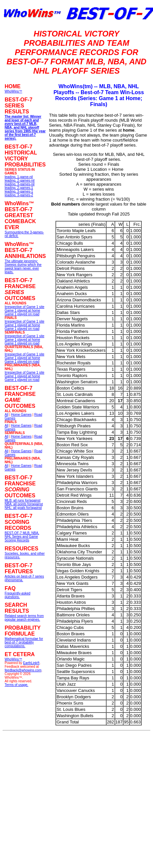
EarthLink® (32, 663)
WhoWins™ (13, 659)
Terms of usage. (16, 685)
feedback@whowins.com (23, 670)
